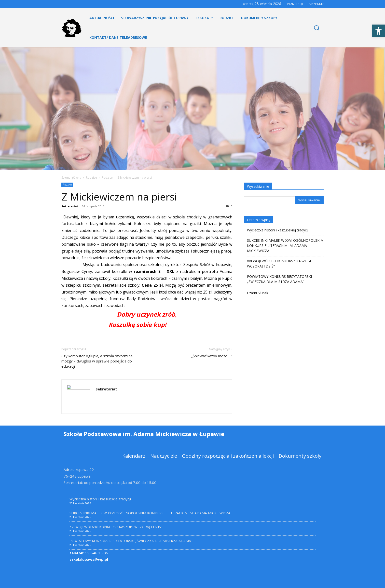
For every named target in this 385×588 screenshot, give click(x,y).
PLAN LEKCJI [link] (295, 4)
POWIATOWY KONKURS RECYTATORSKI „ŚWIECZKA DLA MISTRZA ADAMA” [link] (279, 279)
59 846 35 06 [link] (89, 553)
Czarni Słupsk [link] (258, 293)
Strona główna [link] (71, 178)
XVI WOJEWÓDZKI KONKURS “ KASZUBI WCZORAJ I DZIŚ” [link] (279, 264)
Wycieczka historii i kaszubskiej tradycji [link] (278, 230)
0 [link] (229, 206)
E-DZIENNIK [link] (316, 4)
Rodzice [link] (91, 178)
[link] (379, 31)
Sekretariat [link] (70, 206)
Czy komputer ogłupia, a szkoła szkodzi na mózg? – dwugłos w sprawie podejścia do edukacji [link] (97, 361)
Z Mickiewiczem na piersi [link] (119, 197)
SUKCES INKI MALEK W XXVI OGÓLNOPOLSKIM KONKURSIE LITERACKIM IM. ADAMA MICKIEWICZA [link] (285, 246)
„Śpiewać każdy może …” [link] (212, 356)
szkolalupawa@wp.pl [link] (89, 559)
